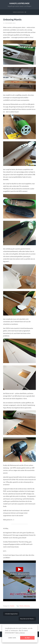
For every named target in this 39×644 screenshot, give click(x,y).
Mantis (21, 606)
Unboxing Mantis (12, 19)
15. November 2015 (9, 23)
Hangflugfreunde (19, 3)
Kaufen (12, 606)
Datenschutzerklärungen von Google (19, 578)
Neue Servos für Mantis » (27, 619)
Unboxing (27, 606)
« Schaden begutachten (11, 614)
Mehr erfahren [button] (20, 633)
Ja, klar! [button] (27, 638)
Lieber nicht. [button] (12, 638)
